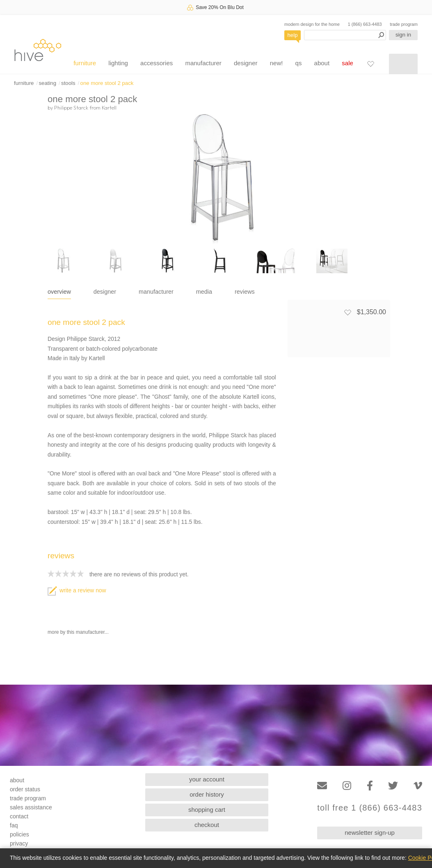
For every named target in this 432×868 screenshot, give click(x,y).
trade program (404, 24)
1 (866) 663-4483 (365, 24)
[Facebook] (370, 786)
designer (246, 63)
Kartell (109, 107)
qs (299, 63)
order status (25, 789)
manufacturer (203, 63)
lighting (118, 63)
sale (347, 63)
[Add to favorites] (347, 312)
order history (207, 794)
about (322, 63)
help (293, 35)
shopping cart (207, 810)
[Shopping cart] (403, 64)
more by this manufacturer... (78, 632)
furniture (85, 63)
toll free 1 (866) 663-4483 (370, 808)
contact (19, 816)
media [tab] (204, 292)
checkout (207, 825)
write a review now (77, 590)
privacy (19, 843)
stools (68, 83)
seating (47, 83)
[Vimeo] (418, 786)
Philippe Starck (71, 107)
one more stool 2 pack (107, 83)
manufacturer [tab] (156, 292)
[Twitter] (393, 786)
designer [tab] (105, 292)
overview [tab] (59, 292)
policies (19, 834)
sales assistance (31, 807)
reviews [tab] (245, 292)
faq (14, 825)
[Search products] (345, 35)
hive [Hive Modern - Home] (38, 50)
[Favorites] (370, 64)
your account (207, 779)
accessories (157, 63)
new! (277, 63)
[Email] (322, 786)
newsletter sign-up (370, 833)
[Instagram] (347, 786)
